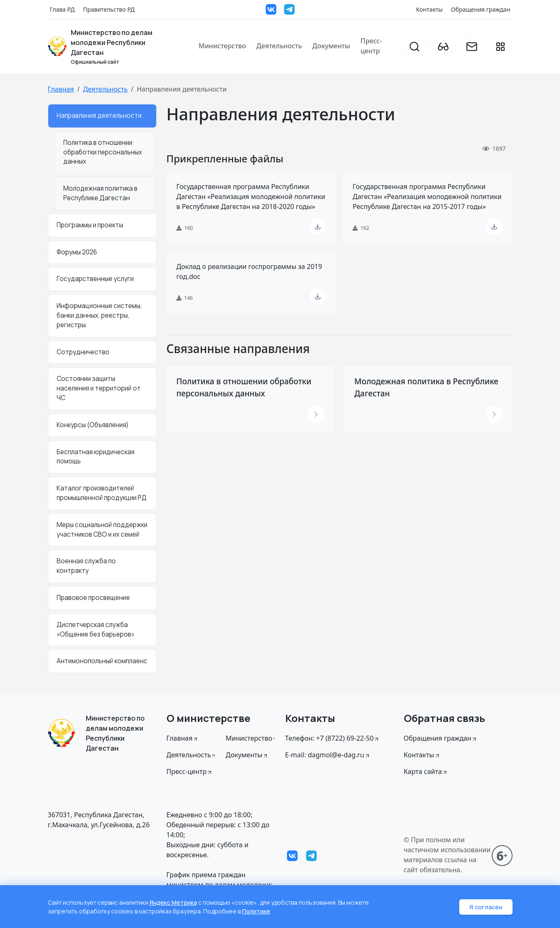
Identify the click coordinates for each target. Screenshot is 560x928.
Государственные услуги (95, 279)
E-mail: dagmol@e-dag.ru (328, 755)
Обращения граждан (480, 9)
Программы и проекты (90, 225)
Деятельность (279, 46)
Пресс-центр (371, 46)
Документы (331, 46)
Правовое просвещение (93, 598)
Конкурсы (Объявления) (93, 425)
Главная (61, 89)
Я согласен (486, 907)
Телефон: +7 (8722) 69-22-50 (333, 738)
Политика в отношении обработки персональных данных (103, 152)
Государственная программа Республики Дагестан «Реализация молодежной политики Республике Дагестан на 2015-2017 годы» (427, 197)
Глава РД (62, 9)
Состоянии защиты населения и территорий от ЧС (99, 388)
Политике (256, 911)
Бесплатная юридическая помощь (96, 457)
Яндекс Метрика (173, 902)
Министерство (222, 46)
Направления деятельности (99, 116)
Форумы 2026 (77, 252)
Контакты (429, 9)
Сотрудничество (83, 352)
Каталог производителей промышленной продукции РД (102, 493)
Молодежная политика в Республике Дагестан (100, 193)
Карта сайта (426, 771)
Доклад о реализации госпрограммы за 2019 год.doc (249, 271)
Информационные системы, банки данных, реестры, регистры (99, 315)
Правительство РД (109, 9)
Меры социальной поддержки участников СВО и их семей (102, 530)
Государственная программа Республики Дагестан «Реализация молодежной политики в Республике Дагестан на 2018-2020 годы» (251, 197)
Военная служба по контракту (86, 566)
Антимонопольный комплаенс (102, 661)
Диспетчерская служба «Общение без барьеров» (96, 629)
